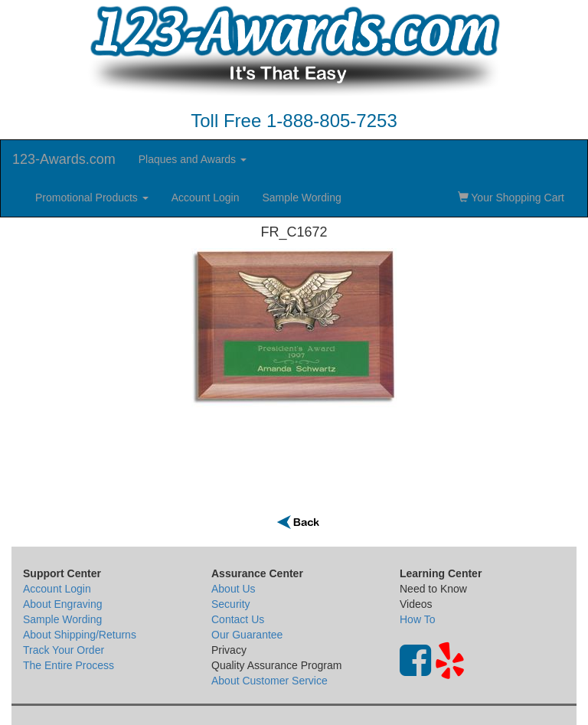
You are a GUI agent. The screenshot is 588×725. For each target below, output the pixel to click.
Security (231, 604)
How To (417, 619)
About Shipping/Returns (80, 635)
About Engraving (63, 604)
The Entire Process (69, 665)
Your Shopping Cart (511, 198)
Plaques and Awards (193, 159)
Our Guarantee (247, 635)
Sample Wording (301, 198)
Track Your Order (64, 650)
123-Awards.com (64, 159)
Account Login (206, 198)
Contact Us (238, 619)
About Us (234, 589)
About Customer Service (269, 681)
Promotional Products (92, 198)
